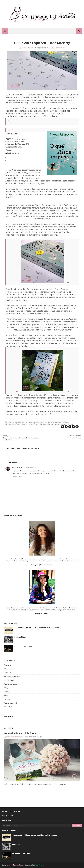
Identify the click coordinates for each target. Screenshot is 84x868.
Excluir (20, 477)
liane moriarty (10, 424)
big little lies (38, 422)
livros (36, 424)
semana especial (11, 703)
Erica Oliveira (17, 468)
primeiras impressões (13, 676)
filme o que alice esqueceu (52, 422)
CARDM (8, 699)
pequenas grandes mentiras (63, 424)
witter (43, 565)
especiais (8, 673)
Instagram (35, 565)
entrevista (9, 669)
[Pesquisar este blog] (36, 825)
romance (8, 665)
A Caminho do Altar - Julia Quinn (20, 733)
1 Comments (60, 48)
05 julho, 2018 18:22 (30, 468)
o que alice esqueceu (46, 424)
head (7, 695)
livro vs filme (10, 707)
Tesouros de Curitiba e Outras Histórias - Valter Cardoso (37, 628)
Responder (14, 477)
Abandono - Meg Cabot (24, 646)
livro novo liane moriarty (25, 424)
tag (6, 688)
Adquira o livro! (12, 153)
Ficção (7, 692)
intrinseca (65, 422)
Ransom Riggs (20, 637)
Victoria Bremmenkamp (14, 737)
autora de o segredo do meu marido (20, 422)
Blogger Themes (39, 865)
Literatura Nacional (12, 684)
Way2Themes (19, 865)
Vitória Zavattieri (27, 48)
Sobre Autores (10, 680)
